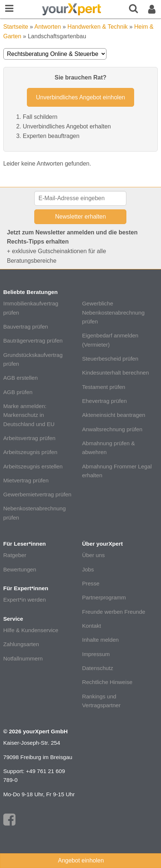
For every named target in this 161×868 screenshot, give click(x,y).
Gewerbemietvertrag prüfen (37, 494)
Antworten (48, 27)
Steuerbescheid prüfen (110, 359)
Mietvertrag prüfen (26, 480)
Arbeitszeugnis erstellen (33, 466)
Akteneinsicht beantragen (114, 415)
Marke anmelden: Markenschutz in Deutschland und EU (29, 415)
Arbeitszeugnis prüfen (30, 452)
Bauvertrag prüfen (26, 327)
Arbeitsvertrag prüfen (29, 438)
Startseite (16, 27)
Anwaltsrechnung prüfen (112, 429)
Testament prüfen (104, 387)
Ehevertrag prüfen (105, 401)
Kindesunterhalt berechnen (116, 373)
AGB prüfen (18, 392)
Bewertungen (20, 569)
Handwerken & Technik (97, 27)
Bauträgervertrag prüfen (33, 341)
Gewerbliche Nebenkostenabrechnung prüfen (113, 312)
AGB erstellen (21, 378)
